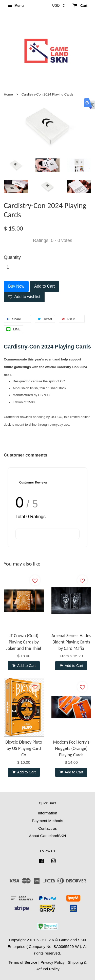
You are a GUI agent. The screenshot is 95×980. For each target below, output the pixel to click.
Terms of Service (23, 962)
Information (48, 813)
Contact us (48, 828)
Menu (16, 6)
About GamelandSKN (47, 836)
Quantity (12, 257)
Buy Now (16, 286)
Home (8, 94)
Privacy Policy (53, 962)
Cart (80, 6)
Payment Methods (48, 821)
